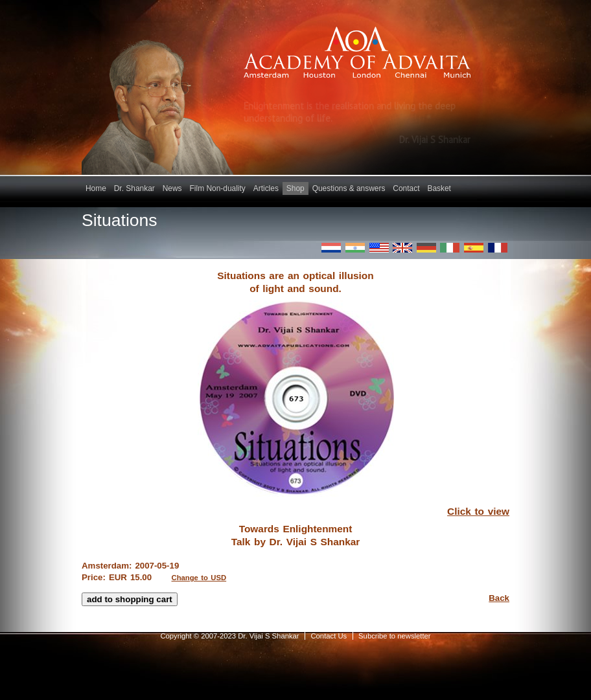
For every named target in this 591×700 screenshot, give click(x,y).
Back (499, 598)
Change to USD (199, 578)
